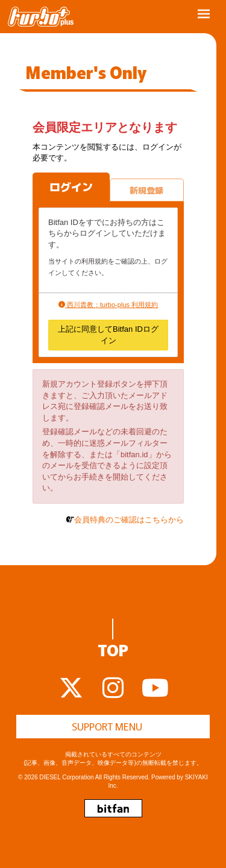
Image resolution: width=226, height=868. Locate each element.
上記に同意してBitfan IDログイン (108, 335)
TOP (113, 640)
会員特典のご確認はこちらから (129, 520)
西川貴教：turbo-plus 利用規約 (108, 305)
